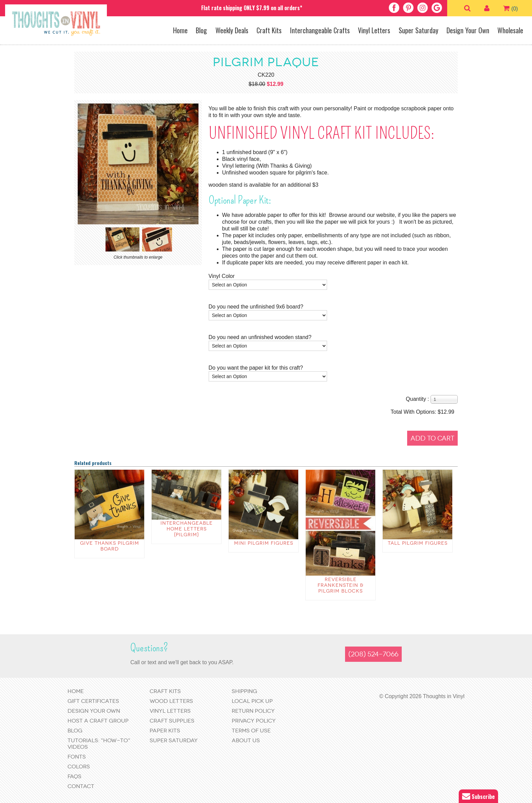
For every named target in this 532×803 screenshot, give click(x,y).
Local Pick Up (252, 701)
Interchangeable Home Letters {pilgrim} (187, 529)
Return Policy (253, 711)
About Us (246, 740)
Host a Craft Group (98, 721)
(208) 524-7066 (373, 654)
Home (180, 30)
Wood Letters (171, 701)
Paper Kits (165, 731)
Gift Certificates (93, 701)
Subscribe (478, 796)
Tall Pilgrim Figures (418, 543)
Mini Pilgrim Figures (264, 543)
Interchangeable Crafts (320, 30)
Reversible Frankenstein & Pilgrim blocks (341, 585)
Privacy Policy (254, 721)
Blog (201, 30)
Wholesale (510, 30)
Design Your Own (468, 30)
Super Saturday (419, 30)
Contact (81, 786)
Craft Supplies (172, 721)
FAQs (74, 776)
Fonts (77, 757)
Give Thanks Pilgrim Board (110, 546)
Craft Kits (269, 30)
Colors (79, 767)
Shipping (244, 691)
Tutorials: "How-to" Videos (99, 744)
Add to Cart (432, 438)
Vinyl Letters (374, 30)
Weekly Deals (232, 30)
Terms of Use (251, 731)
